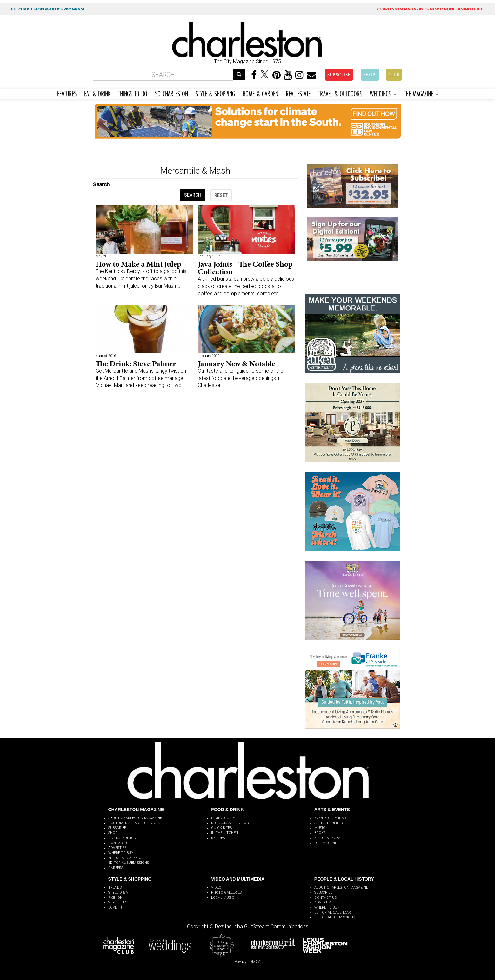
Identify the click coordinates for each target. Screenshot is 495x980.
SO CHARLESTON (171, 93)
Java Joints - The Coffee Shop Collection (245, 268)
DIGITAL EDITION (122, 838)
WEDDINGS (383, 93)
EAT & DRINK (97, 93)
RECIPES (218, 838)
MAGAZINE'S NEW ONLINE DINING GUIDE (431, 9)
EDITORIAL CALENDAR (127, 858)
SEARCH (193, 195)
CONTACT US (119, 843)
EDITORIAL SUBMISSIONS (129, 863)
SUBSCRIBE (339, 75)
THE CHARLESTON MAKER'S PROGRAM (47, 9)
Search (101, 185)
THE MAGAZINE (421, 93)
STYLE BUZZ (118, 902)
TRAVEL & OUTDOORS (340, 93)
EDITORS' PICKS (327, 838)
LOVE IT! (115, 907)
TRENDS (115, 887)
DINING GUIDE (223, 818)
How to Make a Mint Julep (138, 264)
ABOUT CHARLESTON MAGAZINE (135, 818)
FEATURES (67, 93)
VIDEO (216, 887)
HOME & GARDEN (260, 93)
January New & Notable (237, 364)
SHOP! (370, 75)
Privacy (241, 962)
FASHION (115, 898)
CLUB (394, 75)
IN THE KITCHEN (225, 833)
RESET (221, 195)
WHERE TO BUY (121, 853)
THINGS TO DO (133, 93)
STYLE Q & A (118, 893)
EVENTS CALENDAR (330, 818)
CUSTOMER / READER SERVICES (134, 823)
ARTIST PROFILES (328, 823)
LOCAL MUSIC (223, 898)
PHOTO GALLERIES (226, 893)
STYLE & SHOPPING (215, 93)
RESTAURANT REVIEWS (230, 823)
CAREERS (116, 868)
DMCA (255, 962)
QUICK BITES (221, 828)
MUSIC (320, 828)
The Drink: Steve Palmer (136, 364)
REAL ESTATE (298, 93)
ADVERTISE (117, 848)
